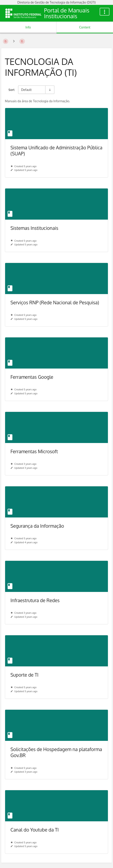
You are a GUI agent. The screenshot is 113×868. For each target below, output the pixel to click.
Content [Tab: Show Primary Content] (85, 27)
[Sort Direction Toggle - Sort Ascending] (50, 90)
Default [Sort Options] (26, 90)
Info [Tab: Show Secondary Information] (28, 27)
